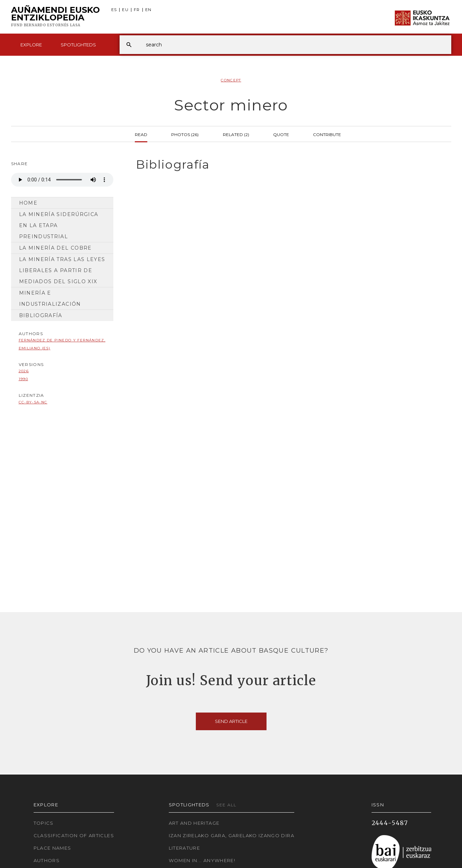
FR (137, 10)
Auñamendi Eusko (55, 17)
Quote (281, 134)
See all (226, 805)
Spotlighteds (78, 45)
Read (141, 134)
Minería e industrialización (50, 298)
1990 (23, 379)
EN (149, 10)
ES (114, 10)
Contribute (327, 134)
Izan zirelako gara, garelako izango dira (232, 835)
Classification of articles (74, 835)
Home (28, 203)
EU (125, 10)
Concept (231, 80)
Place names (53, 848)
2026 (24, 371)
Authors (47, 860)
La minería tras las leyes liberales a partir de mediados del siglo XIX (62, 270)
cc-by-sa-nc (33, 402)
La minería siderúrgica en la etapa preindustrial (59, 225)
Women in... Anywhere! (202, 860)
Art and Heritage (194, 823)
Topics (44, 823)
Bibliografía (41, 315)
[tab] (287, 165)
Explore (31, 45)
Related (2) (236, 134)
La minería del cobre (55, 248)
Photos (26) (185, 134)
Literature (185, 848)
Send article (231, 721)
